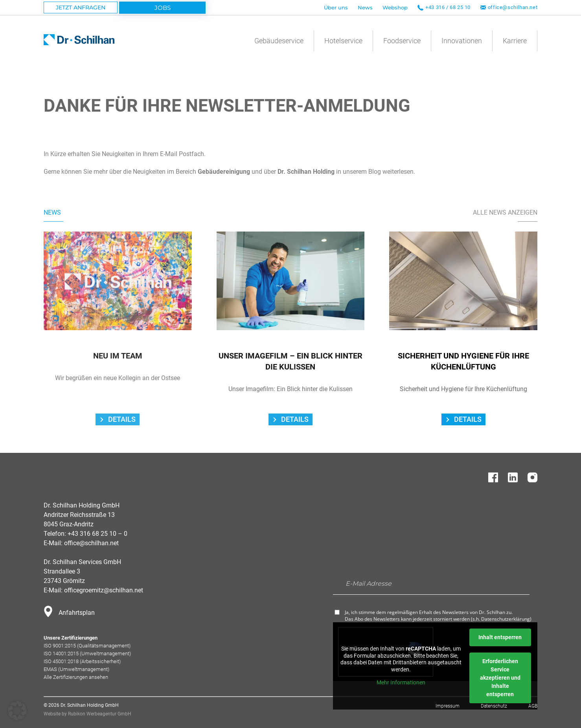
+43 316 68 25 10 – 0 (97, 534)
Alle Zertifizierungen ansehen (76, 677)
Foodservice (402, 41)
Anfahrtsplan (77, 613)
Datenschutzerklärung (506, 619)
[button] (17, 711)
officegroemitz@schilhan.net (104, 590)
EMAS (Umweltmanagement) (76, 669)
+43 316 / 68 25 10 (448, 7)
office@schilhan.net (513, 7)
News (365, 7)
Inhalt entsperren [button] (500, 637)
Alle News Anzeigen (505, 212)
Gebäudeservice (279, 41)
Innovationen (462, 41)
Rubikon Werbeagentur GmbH (100, 714)
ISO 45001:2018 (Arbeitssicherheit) (82, 661)
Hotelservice (343, 41)
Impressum (448, 706)
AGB (533, 706)
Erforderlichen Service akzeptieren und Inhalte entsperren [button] (500, 678)
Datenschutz (494, 706)
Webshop (395, 7)
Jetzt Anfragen (81, 7)
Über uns (336, 7)
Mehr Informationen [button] (401, 683)
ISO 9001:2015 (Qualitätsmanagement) (87, 646)
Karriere (515, 41)
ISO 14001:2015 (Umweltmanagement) (87, 654)
